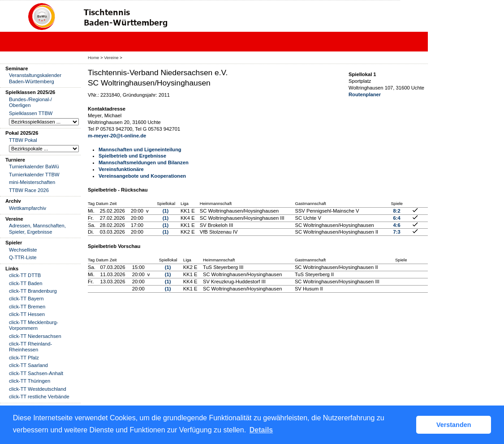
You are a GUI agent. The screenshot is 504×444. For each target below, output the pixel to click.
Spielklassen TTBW (31, 113)
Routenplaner (365, 94)
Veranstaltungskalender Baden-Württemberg (35, 78)
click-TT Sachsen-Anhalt (36, 373)
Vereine (111, 58)
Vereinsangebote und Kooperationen (142, 176)
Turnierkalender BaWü (34, 166)
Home (93, 58)
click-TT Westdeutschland (38, 389)
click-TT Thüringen (30, 381)
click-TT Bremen (27, 307)
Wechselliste (23, 250)
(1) (166, 211)
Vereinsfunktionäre (121, 169)
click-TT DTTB (25, 275)
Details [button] (261, 430)
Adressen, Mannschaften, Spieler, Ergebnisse (37, 228)
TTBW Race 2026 (29, 190)
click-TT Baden (26, 283)
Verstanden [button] (454, 425)
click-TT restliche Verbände (39, 397)
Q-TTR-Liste (23, 257)
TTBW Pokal (23, 140)
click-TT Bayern (26, 299)
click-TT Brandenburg (33, 291)
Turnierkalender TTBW (34, 175)
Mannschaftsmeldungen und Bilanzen (144, 162)
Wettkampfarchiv (28, 208)
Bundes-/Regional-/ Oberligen (30, 102)
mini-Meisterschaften (32, 182)
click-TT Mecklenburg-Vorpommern (34, 325)
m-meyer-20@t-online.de (117, 136)
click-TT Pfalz (24, 358)
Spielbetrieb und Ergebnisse (132, 156)
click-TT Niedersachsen (35, 336)
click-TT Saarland (28, 365)
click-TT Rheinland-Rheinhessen (30, 347)
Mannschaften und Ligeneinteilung (140, 149)
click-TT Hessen (27, 314)
